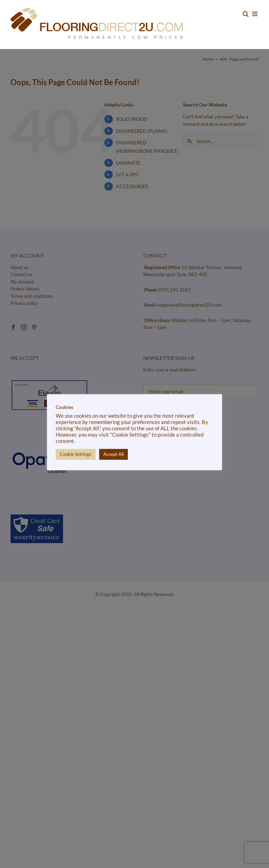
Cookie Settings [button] (76, 454)
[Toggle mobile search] (246, 14)
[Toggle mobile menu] (255, 14)
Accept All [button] (113, 454)
